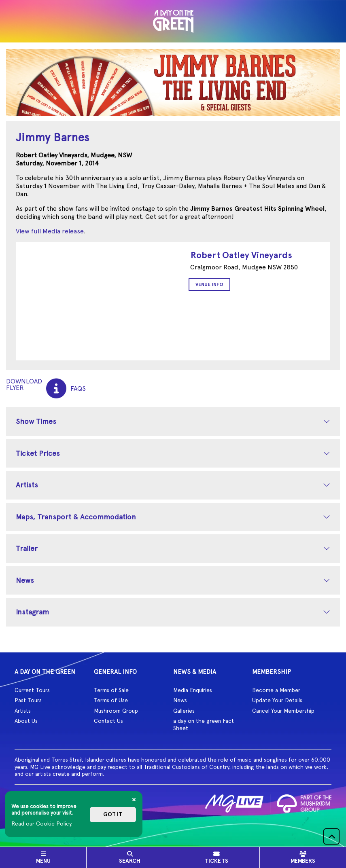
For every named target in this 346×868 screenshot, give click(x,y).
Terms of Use (111, 700)
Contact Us (108, 721)
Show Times (36, 421)
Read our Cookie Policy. (42, 824)
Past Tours (28, 700)
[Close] (134, 800)
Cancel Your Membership (283, 711)
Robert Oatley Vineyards (241, 255)
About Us (26, 721)
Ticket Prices (38, 453)
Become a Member (276, 690)
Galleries (184, 711)
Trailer (27, 548)
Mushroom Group (116, 711)
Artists (27, 485)
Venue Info (209, 284)
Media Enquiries (193, 690)
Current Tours (32, 690)
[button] (331, 836)
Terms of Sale (111, 690)
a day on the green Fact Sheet (204, 724)
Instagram (32, 612)
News (25, 580)
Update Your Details (277, 700)
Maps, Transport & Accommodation (76, 517)
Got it (113, 814)
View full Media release (50, 231)
